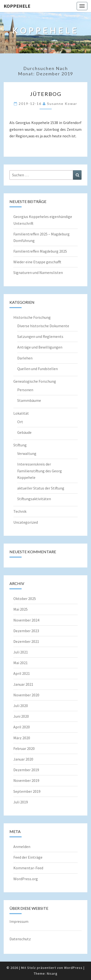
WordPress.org (26, 879)
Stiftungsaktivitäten (34, 499)
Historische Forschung (32, 317)
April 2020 (22, 727)
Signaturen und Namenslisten (38, 272)
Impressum (19, 921)
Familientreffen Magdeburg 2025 (40, 251)
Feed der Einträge (28, 857)
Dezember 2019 (26, 770)
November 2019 (26, 780)
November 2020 (26, 695)
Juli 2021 (21, 652)
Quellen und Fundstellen (37, 369)
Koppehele (17, 6)
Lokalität (21, 413)
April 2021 (22, 673)
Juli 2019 (21, 802)
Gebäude (24, 432)
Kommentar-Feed (28, 868)
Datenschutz (20, 939)
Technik (20, 511)
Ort (20, 422)
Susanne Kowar (62, 104)
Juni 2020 (21, 716)
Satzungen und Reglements (40, 336)
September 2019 (27, 791)
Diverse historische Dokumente (43, 326)
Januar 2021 (23, 684)
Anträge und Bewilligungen (40, 347)
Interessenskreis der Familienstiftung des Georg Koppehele (40, 471)
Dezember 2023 (26, 631)
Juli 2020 (21, 706)
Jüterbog (46, 94)
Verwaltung (27, 453)
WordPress (73, 968)
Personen (25, 390)
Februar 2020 (24, 748)
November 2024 (26, 620)
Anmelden (22, 847)
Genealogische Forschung (35, 381)
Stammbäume (29, 400)
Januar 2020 (23, 759)
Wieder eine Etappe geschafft (37, 262)
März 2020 (22, 738)
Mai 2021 (21, 663)
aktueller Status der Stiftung (41, 488)
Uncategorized (26, 522)
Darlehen (25, 358)
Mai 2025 (21, 609)
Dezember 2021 (26, 641)
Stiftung (20, 445)
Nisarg (52, 973)
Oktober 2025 (25, 599)
